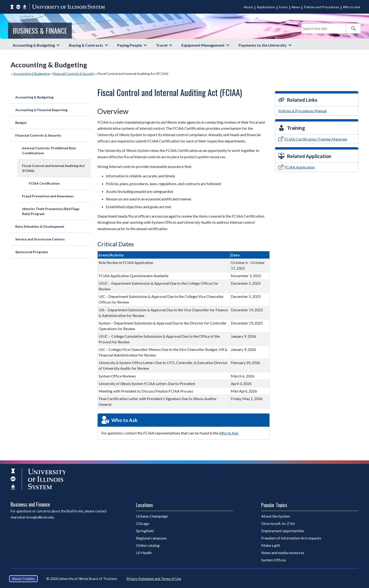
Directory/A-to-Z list (278, 523)
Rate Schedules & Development (40, 226)
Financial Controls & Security (74, 74)
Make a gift (271, 545)
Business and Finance (30, 504)
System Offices (274, 560)
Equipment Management (203, 45)
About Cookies (23, 579)
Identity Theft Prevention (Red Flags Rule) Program (51, 211)
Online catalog (148, 545)
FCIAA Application (300, 167)
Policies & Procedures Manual (303, 111)
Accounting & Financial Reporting (41, 110)
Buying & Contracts (86, 45)
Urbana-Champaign (152, 516)
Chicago (143, 523)
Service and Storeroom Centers (40, 239)
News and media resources (283, 553)
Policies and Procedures (321, 7)
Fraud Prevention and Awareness (48, 196)
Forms (283, 7)
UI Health (144, 553)
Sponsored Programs (32, 252)
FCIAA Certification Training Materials (316, 139)
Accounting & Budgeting (34, 45)
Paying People (130, 45)
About (248, 7)
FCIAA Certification (44, 183)
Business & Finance (40, 31)
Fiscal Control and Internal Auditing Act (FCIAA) (53, 168)
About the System (276, 516)
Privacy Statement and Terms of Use (154, 579)
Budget (21, 123)
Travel (162, 45)
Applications (266, 7)
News (296, 7)
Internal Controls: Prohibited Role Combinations (49, 150)
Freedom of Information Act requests (291, 538)
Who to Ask (352, 7)
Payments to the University (263, 45)
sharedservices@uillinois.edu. (33, 517)
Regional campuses (151, 538)
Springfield (145, 531)
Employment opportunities (283, 531)
